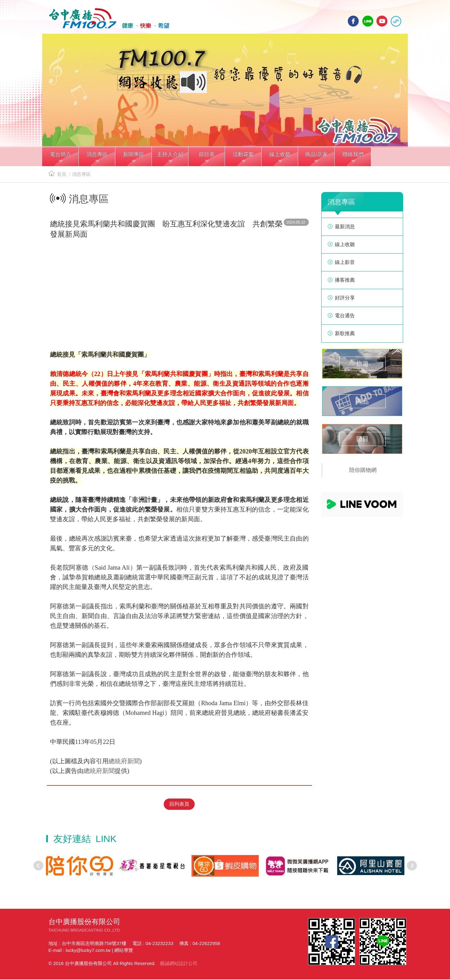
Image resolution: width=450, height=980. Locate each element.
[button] (60, 159)
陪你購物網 (363, 472)
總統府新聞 (124, 763)
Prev (38, 866)
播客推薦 (345, 282)
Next (412, 866)
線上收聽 (396, 21)
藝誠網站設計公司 (179, 964)
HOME (107, 19)
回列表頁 (179, 805)
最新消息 (345, 228)
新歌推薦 (345, 335)
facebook (353, 21)
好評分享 (345, 300)
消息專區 (81, 176)
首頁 (57, 176)
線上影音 (345, 264)
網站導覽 (124, 951)
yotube (382, 21)
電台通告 (345, 317)
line (368, 21)
